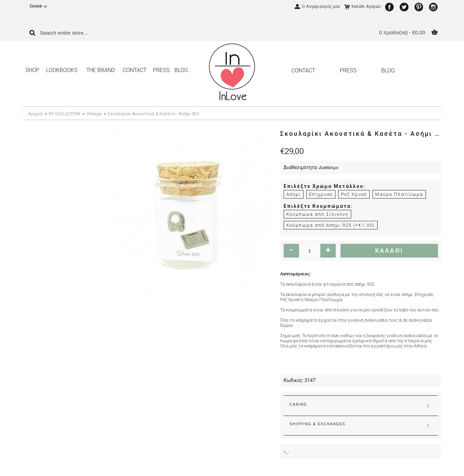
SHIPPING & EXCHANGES (318, 424)
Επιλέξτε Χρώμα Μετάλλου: (325, 186)
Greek (38, 6)
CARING (299, 404)
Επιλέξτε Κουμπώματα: (318, 206)
